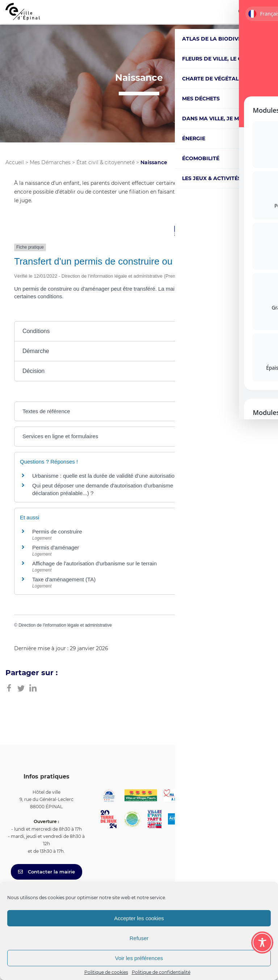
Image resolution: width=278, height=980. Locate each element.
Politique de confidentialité (161, 972)
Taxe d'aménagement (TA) (64, 579)
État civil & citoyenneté (106, 162)
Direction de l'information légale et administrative (65, 625)
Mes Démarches (50, 162)
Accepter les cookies (139, 918)
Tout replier (202, 313)
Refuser (139, 938)
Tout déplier (245, 313)
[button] (139, 331)
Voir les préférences (139, 958)
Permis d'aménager (56, 547)
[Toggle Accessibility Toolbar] (262, 942)
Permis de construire (57, 531)
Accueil (15, 162)
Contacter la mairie (47, 872)
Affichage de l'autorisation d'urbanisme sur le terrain (94, 563)
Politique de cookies (106, 972)
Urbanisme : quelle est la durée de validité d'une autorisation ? (107, 476)
